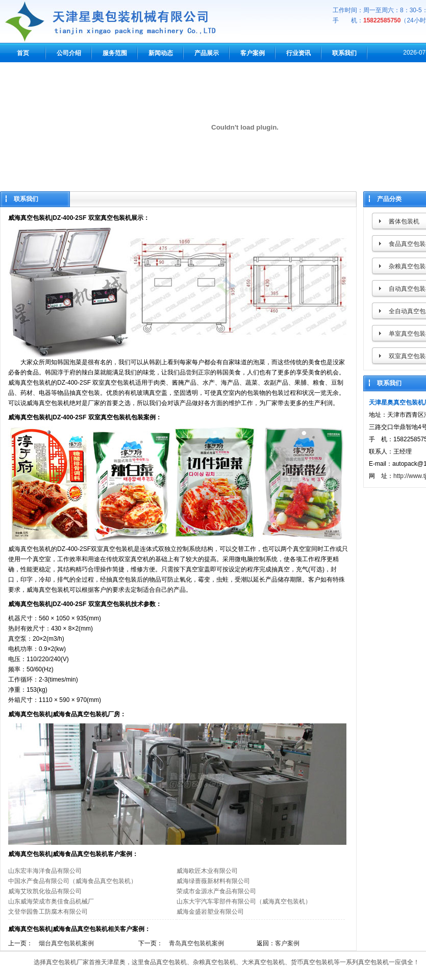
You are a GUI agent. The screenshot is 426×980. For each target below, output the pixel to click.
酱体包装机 (404, 221)
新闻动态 (161, 53)
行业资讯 (298, 53)
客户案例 (253, 53)
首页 (23, 53)
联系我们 (344, 53)
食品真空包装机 (165, 962)
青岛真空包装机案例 (196, 943)
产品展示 (207, 53)
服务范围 (115, 53)
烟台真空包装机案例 (66, 943)
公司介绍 (69, 53)
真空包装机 (61, 962)
